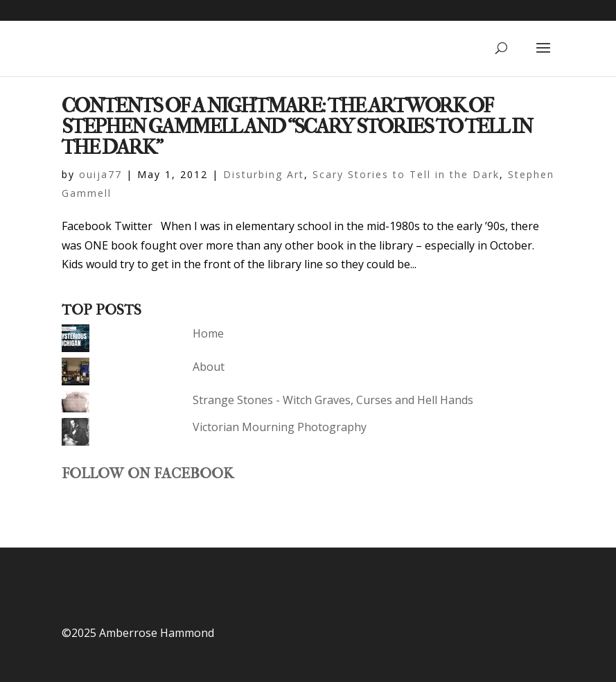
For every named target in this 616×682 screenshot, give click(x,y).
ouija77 (100, 174)
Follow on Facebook (148, 473)
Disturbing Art (264, 174)
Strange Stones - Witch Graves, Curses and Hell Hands (333, 400)
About (209, 367)
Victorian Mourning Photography (280, 427)
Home (208, 333)
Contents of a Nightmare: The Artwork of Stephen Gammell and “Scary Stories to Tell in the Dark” (297, 126)
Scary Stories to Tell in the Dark (406, 174)
